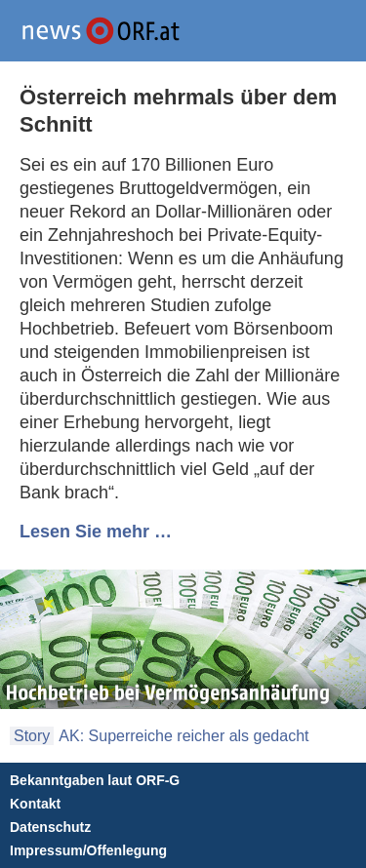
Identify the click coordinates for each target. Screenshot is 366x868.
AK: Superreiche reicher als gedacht (183, 736)
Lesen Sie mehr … (96, 532)
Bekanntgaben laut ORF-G (95, 780)
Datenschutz (50, 827)
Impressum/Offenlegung (88, 850)
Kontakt (35, 804)
